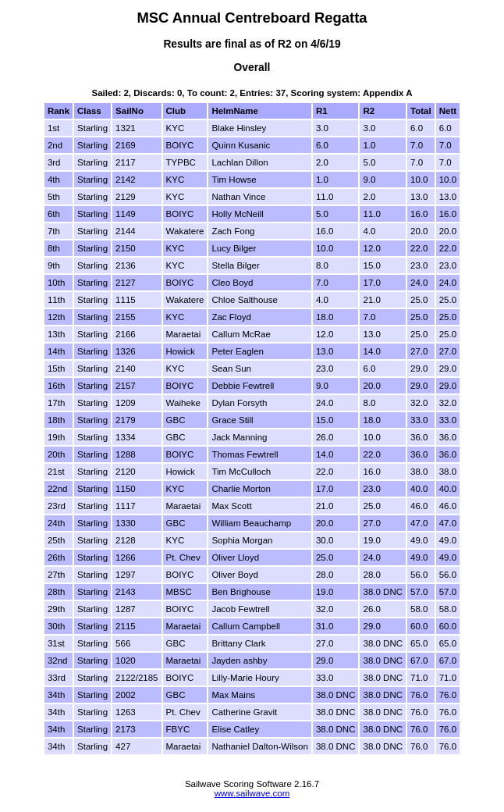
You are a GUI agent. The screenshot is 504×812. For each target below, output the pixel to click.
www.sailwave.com (252, 793)
